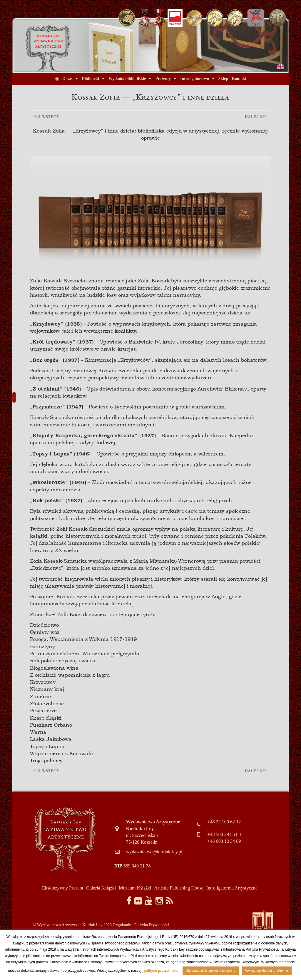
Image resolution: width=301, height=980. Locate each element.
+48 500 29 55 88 (224, 834)
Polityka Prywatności (152, 925)
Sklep (223, 79)
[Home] (57, 79)
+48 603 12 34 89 (224, 841)
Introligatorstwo (195, 79)
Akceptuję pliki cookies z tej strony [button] (211, 971)
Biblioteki (91, 79)
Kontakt (239, 79)
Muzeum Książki (135, 888)
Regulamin (122, 925)
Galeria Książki (101, 888)
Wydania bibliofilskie (127, 79)
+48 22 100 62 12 (224, 822)
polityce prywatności (161, 971)
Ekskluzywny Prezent (63, 888)
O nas (67, 79)
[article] (150, 448)
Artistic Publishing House (179, 888)
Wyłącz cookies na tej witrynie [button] (267, 971)
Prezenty (163, 79)
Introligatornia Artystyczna (232, 888)
